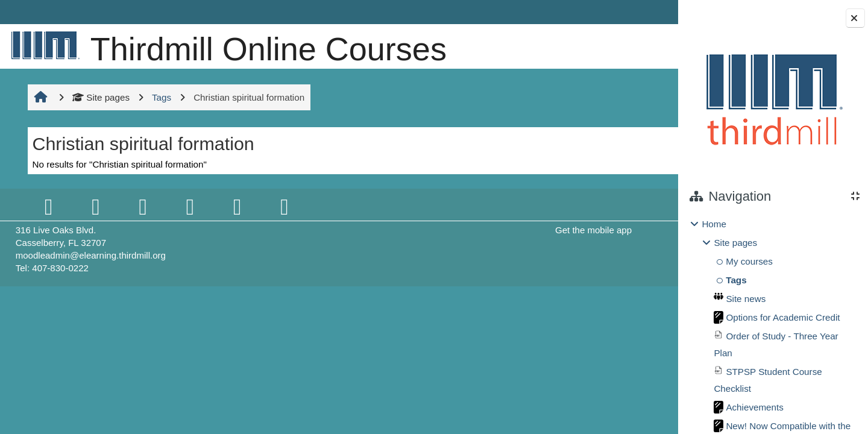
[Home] (43, 45)
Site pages (100, 97)
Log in (642, 12)
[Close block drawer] (855, 18)
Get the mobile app (495, 230)
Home (714, 224)
